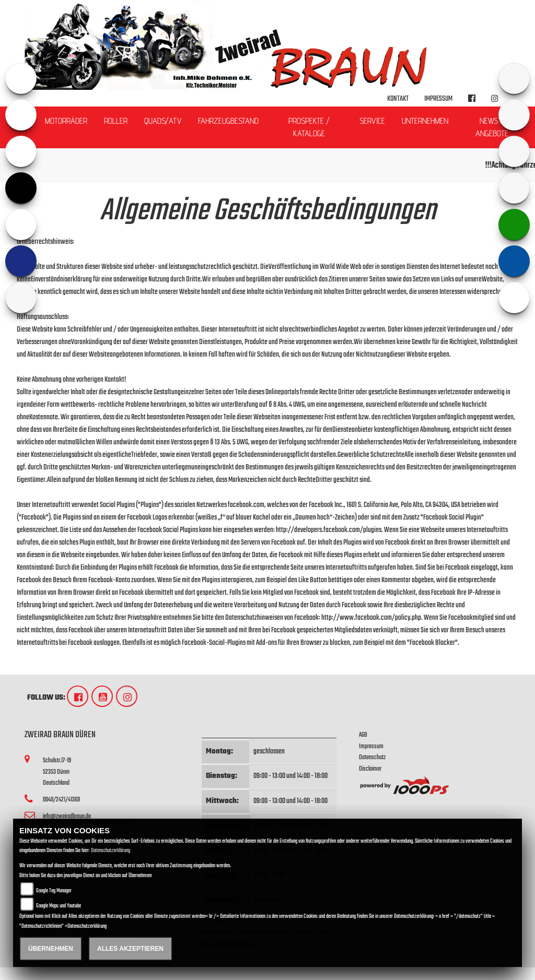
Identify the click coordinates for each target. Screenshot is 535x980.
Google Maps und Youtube (59, 906)
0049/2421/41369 (61, 800)
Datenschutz (372, 757)
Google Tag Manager (54, 891)
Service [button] (372, 121)
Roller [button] (116, 121)
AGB (363, 735)
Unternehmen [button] (425, 121)
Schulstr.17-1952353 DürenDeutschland (57, 772)
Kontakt (398, 99)
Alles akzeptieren (130, 949)
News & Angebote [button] (492, 127)
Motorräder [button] (66, 121)
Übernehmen (51, 949)
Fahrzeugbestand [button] (228, 121)
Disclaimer (370, 769)
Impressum (438, 99)
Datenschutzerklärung (111, 851)
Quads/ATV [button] (163, 121)
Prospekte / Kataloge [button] (309, 127)
